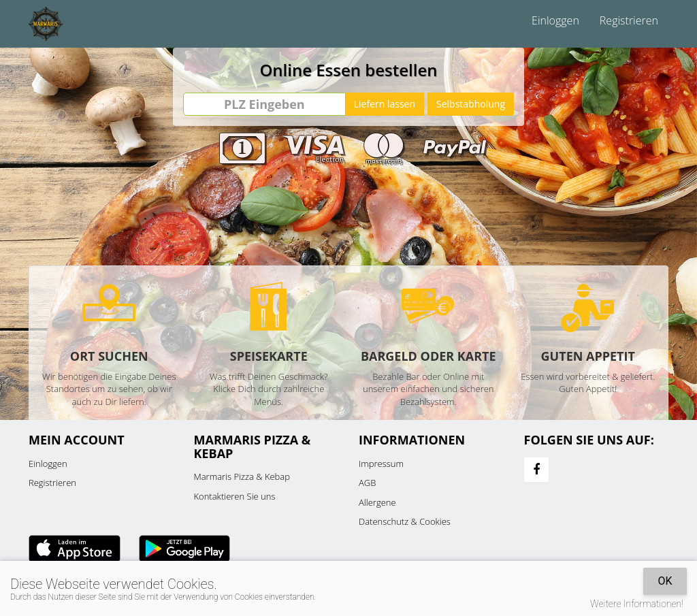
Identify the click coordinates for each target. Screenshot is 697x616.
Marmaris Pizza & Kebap (242, 476)
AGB (367, 483)
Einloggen (555, 20)
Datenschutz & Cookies (405, 521)
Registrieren (629, 20)
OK (665, 581)
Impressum (381, 464)
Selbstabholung (471, 104)
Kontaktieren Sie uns (235, 496)
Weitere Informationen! (637, 604)
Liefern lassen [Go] (385, 104)
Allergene (377, 502)
